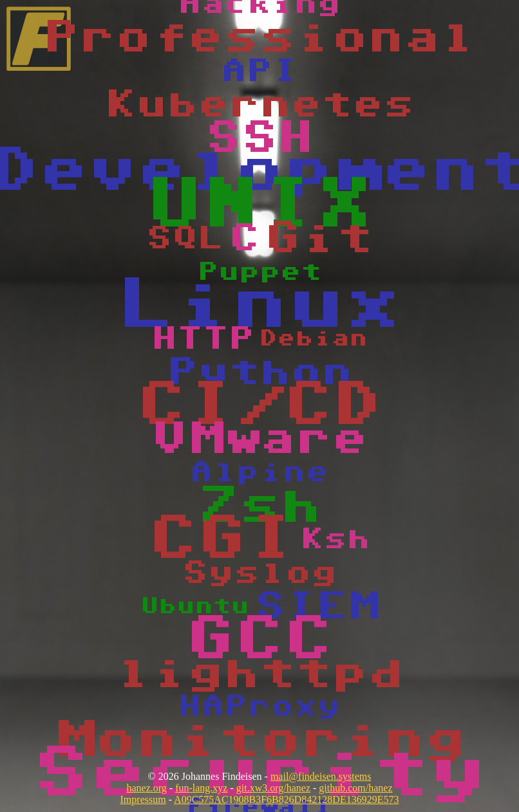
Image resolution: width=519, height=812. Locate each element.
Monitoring (259, 741)
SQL (185, 239)
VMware (259, 439)
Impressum (143, 799)
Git (319, 239)
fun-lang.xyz (201, 788)
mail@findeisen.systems (321, 776)
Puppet (259, 272)
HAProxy (259, 707)
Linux (259, 306)
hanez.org (146, 788)
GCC (259, 640)
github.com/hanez (355, 788)
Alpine (259, 473)
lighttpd (259, 674)
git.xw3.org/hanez (273, 788)
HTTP (203, 339)
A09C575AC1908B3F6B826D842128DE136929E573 (286, 799)
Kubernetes (259, 105)
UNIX (259, 205)
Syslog (259, 573)
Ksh (335, 540)
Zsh (259, 506)
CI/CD (259, 406)
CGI (222, 540)
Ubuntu (195, 606)
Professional (259, 38)
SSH (259, 138)
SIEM (316, 607)
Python (259, 373)
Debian (314, 339)
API (259, 71)
